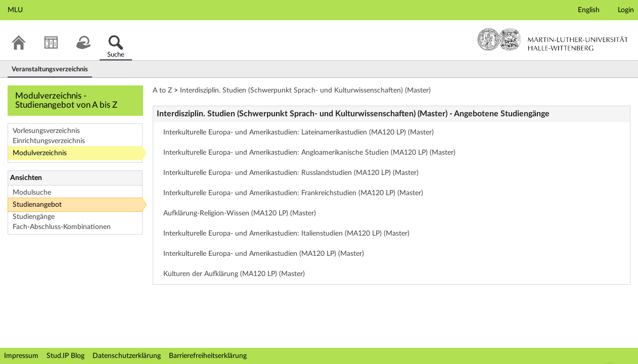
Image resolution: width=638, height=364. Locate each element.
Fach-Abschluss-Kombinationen (62, 227)
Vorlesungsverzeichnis (46, 131)
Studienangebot (37, 205)
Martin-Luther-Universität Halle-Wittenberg (553, 39)
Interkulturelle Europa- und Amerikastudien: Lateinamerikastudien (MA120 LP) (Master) (299, 132)
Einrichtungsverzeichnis (49, 141)
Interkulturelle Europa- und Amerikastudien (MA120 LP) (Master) (264, 254)
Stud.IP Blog (65, 356)
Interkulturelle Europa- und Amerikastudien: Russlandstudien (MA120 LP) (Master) (291, 173)
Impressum (21, 356)
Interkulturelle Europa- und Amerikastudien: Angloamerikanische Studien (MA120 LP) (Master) (309, 153)
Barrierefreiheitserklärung (208, 356)
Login (626, 10)
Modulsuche (32, 193)
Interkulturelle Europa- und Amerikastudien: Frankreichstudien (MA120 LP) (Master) (293, 193)
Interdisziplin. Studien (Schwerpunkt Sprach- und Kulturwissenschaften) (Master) (305, 90)
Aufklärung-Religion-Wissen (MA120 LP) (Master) (240, 213)
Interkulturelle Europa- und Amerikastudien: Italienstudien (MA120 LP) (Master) (286, 234)
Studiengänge (34, 217)
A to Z (162, 90)
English (589, 10)
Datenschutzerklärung (127, 356)
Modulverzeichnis (40, 153)
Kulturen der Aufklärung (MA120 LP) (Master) (234, 274)
